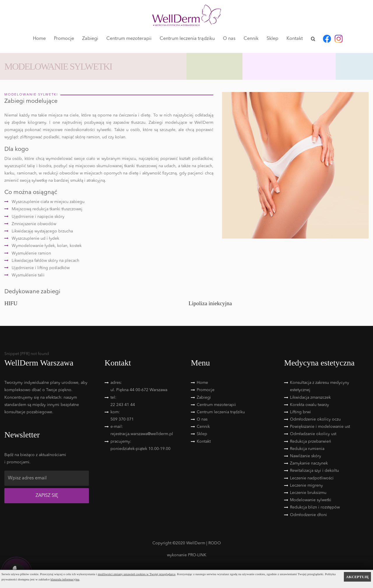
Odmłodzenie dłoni (308, 515)
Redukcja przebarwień (310, 442)
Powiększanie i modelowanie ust (320, 427)
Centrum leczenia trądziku (187, 39)
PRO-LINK (197, 555)
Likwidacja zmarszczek (310, 398)
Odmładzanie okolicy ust (313, 434)
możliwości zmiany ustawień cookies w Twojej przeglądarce (137, 574)
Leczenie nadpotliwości (312, 478)
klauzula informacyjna (65, 579)
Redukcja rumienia (307, 449)
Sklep (272, 39)
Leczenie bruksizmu (308, 493)
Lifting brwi (300, 412)
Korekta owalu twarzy (309, 405)
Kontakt (295, 39)
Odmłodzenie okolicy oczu (315, 419)
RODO (215, 543)
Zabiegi (90, 39)
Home (39, 39)
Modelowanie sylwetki (311, 500)
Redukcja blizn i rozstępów (315, 507)
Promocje (64, 39)
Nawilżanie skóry (306, 456)
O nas (229, 39)
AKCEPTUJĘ (357, 577)
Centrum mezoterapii (129, 39)
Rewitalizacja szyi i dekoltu (314, 471)
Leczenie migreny (306, 485)
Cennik (251, 39)
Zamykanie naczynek (309, 463)
